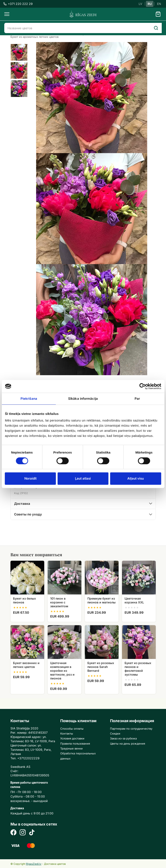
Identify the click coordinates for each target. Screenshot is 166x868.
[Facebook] (13, 833)
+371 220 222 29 (18, 4)
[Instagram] (23, 833)
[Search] (156, 28)
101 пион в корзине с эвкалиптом (59, 602)
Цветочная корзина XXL (134, 600)
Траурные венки (71, 748)
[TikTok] (32, 833)
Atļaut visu (136, 478)
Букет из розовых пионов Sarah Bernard (101, 667)
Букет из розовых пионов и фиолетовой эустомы (138, 669)
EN (159, 4)
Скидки (115, 733)
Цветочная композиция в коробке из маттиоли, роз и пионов (62, 671)
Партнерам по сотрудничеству (131, 729)
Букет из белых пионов (24, 600)
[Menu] (7, 14)
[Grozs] (158, 14)
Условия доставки (72, 738)
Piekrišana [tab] (29, 399)
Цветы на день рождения (128, 744)
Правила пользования (75, 744)
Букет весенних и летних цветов (26, 665)
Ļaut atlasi (83, 478)
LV (140, 4)
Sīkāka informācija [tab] (83, 399)
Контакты (67, 733)
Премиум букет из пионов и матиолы (101, 600)
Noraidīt (30, 478)
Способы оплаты (72, 729)
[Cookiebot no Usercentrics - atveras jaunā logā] (142, 386)
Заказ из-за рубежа (123, 738)
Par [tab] (137, 399)
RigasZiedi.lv (34, 864)
